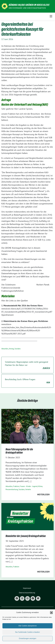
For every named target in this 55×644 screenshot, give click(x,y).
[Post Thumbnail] (27, 426)
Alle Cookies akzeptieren (28, 630)
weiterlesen (43, 494)
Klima (40, 486)
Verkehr (28, 489)
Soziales (18, 349)
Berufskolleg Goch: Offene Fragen (27, 381)
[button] (51, 617)
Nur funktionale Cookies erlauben (27, 636)
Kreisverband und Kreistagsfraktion (27, 8)
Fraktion (16, 486)
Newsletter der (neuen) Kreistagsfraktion (26, 536)
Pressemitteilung (12, 489)
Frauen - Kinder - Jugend (29, 486)
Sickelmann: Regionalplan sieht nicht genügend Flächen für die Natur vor (27, 365)
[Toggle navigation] (51, 16)
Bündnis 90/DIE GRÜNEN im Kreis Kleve (29, 5)
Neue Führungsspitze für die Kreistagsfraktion (19, 451)
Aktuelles (5, 349)
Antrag (11, 349)
